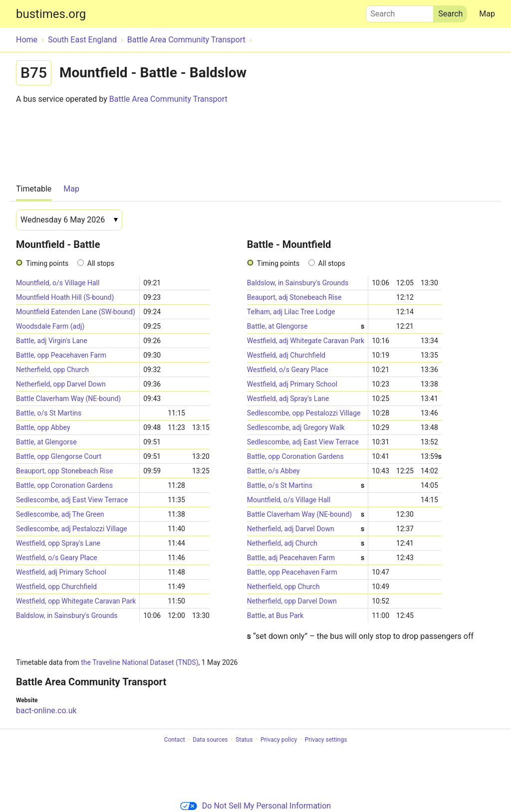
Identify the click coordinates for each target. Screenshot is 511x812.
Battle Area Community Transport (168, 99)
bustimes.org (51, 14)
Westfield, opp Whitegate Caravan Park (76, 601)
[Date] (69, 220)
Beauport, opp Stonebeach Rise (64, 471)
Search (400, 11)
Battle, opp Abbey (43, 427)
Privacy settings (326, 740)
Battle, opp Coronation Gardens (64, 485)
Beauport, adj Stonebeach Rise (294, 297)
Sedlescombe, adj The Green (60, 514)
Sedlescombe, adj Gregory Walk (296, 427)
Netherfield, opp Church (52, 370)
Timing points (47, 263)
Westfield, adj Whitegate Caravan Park (306, 341)
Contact (175, 740)
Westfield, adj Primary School (61, 572)
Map (487, 14)
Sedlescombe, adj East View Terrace (72, 500)
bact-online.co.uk (46, 710)
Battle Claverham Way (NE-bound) (68, 399)
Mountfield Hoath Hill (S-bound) (65, 297)
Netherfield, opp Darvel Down (61, 384)
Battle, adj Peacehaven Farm (306, 558)
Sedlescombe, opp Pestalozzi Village (304, 413)
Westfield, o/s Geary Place (57, 558)
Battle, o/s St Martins (49, 413)
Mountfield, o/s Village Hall (58, 283)
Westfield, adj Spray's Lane (288, 399)
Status (244, 740)
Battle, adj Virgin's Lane (52, 341)
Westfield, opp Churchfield (56, 587)
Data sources (210, 740)
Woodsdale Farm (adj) (50, 326)
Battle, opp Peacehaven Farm (61, 355)
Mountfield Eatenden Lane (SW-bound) (76, 312)
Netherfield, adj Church (306, 543)
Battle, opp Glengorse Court (59, 456)
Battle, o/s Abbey (273, 471)
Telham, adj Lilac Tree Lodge (291, 312)
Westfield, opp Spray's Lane (58, 543)
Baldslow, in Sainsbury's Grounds (67, 615)
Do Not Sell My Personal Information (255, 806)
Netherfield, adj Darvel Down (306, 529)
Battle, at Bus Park (275, 615)
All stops (101, 263)
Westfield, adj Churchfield (286, 355)
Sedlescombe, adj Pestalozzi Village (72, 529)
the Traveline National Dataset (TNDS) (139, 662)
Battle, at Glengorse (46, 442)
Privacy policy (279, 740)
